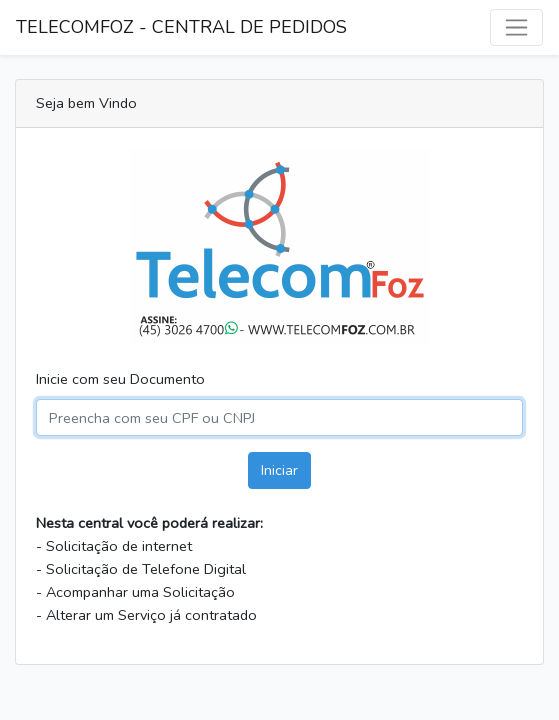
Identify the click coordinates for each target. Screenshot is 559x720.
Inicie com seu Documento (120, 379)
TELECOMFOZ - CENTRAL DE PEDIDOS (181, 27)
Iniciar (279, 470)
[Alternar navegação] (516, 27)
